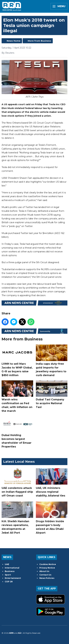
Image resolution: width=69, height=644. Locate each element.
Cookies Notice (48, 564)
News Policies (47, 578)
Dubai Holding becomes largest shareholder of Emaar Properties (17, 432)
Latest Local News (19, 462)
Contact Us (45, 575)
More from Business (39, 41)
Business (10, 571)
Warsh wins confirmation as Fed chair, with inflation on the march (17, 396)
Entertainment (13, 578)
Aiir (20, 633)
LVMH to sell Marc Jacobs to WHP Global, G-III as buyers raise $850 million (17, 361)
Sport (8, 575)
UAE (7, 564)
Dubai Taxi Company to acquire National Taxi (52, 394)
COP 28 (9, 582)
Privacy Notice (47, 568)
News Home (14, 41)
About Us (44, 571)
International (12, 568)
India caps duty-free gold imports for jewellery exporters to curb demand (52, 361)
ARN (11, 633)
